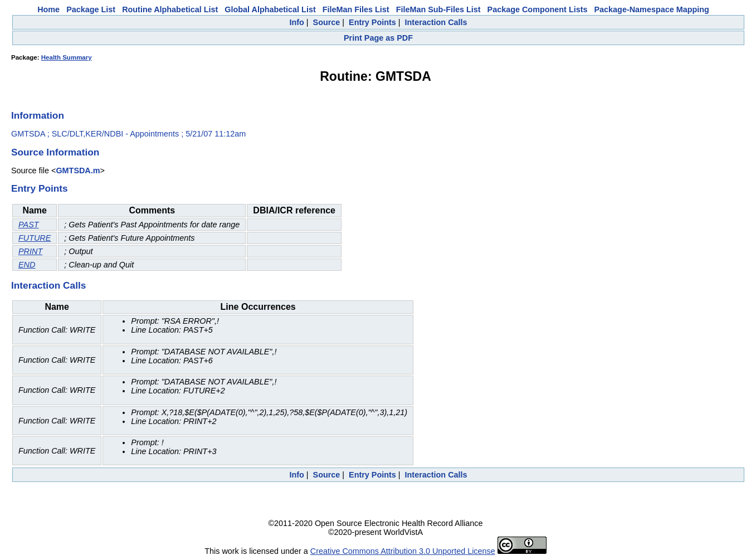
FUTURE (35, 238)
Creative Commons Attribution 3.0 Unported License (403, 551)
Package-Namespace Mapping (652, 9)
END (27, 265)
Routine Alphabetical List (170, 9)
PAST (29, 225)
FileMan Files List (356, 9)
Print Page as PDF (378, 38)
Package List (91, 9)
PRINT (30, 251)
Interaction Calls (436, 22)
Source (327, 22)
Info (296, 22)
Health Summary (67, 57)
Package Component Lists (538, 9)
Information (38, 115)
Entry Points (372, 22)
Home (48, 9)
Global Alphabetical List (270, 9)
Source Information (55, 152)
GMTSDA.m (78, 171)
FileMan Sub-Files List (438, 9)
